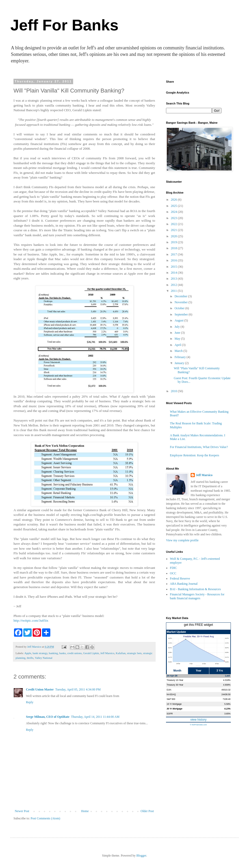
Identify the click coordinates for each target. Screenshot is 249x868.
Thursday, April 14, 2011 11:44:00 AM (95, 717)
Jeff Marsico (107, 653)
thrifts (30, 658)
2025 (174, 206)
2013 (174, 279)
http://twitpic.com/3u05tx (31, 620)
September (182, 314)
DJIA (169, 690)
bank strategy (40, 653)
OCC (173, 573)
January (180, 363)
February (181, 357)
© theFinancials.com (198, 725)
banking (53, 653)
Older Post (147, 811)
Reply (30, 702)
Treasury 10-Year (175, 680)
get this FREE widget (198, 625)
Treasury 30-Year (175, 685)
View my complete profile (182, 540)
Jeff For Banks (64, 25)
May (178, 339)
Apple (28, 653)
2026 (174, 200)
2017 (174, 254)
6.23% (227, 709)
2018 (174, 248)
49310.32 (226, 690)
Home (85, 811)
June (178, 333)
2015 (174, 267)
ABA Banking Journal (184, 584)
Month (178, 671)
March (179, 351)
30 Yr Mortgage (175, 709)
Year (199, 671)
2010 (174, 391)
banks (62, 653)
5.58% (227, 704)
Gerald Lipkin (91, 653)
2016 (174, 260)
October (180, 308)
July (178, 327)
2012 (174, 285)
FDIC (173, 568)
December (181, 296)
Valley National (43, 658)
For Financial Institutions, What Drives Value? (199, 447)
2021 (174, 230)
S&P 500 (171, 699)
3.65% (227, 714)
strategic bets (134, 653)
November (182, 302)
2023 (174, 218)
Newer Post (22, 811)
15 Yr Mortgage (174, 704)
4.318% (227, 680)
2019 (174, 242)
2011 (174, 291)
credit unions (74, 653)
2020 (174, 236)
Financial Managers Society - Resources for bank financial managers (197, 596)
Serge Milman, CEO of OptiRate (48, 717)
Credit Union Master (40, 689)
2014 (174, 273)
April (178, 345)
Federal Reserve (180, 578)
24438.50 (226, 694)
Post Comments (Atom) (45, 818)
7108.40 (226, 699)
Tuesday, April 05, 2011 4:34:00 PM (78, 689)
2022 (174, 224)
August (179, 320)
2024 (174, 212)
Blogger (141, 856)
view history (199, 720)
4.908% (227, 685)
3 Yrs (220, 671)
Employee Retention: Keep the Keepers (195, 455)
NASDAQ (171, 694)
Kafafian (121, 653)
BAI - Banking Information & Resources (195, 589)
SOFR (170, 714)
